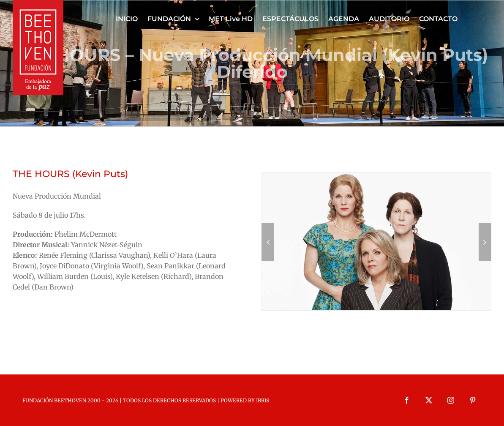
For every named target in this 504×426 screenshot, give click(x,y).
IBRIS (263, 400)
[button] (268, 242)
